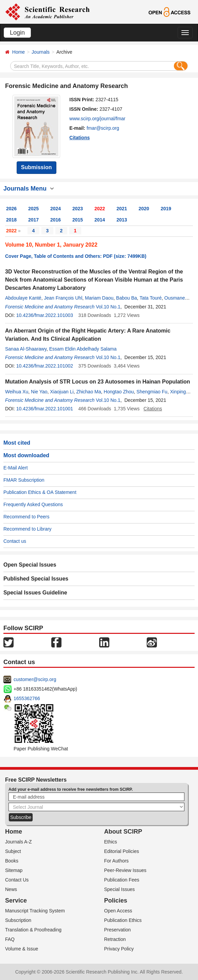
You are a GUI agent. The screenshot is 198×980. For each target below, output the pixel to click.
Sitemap (14, 870)
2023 (78, 209)
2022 (100, 209)
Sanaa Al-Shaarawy (26, 349)
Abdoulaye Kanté (23, 298)
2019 (166, 209)
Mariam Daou (99, 298)
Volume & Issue (22, 949)
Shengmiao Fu (152, 392)
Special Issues (120, 889)
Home (19, 52)
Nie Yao (39, 392)
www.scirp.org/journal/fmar (97, 119)
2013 (122, 220)
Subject (13, 851)
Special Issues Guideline (35, 593)
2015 (78, 220)
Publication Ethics (123, 920)
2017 (33, 220)
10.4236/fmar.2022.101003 (45, 315)
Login (17, 33)
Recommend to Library (28, 529)
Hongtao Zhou (119, 392)
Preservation (118, 930)
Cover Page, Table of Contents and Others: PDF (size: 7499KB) (76, 256)
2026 (11, 209)
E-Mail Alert (16, 468)
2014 (100, 220)
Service (16, 901)
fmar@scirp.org (103, 128)
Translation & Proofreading (33, 930)
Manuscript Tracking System (35, 911)
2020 (144, 209)
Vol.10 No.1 (108, 307)
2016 (56, 220)
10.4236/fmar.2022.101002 (45, 366)
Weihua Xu (17, 392)
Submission (37, 167)
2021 (122, 209)
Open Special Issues (30, 565)
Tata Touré (151, 298)
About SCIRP (123, 832)
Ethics (111, 842)
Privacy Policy (119, 949)
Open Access (118, 911)
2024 (56, 209)
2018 (11, 220)
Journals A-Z (19, 842)
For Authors (116, 861)
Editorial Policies (122, 851)
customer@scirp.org (35, 679)
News (11, 889)
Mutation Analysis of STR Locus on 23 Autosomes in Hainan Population (98, 382)
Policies (116, 901)
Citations (79, 138)
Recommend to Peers (26, 517)
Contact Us (17, 880)
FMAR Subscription (24, 480)
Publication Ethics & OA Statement (40, 492)
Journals (41, 52)
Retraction (115, 939)
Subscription (18, 920)
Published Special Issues (36, 579)
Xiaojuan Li (62, 392)
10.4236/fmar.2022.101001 (45, 409)
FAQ (10, 939)
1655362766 (27, 698)
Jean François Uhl (63, 298)
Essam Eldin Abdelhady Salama (83, 349)
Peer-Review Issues (125, 870)
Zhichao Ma (88, 392)
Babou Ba (127, 298)
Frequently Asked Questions (33, 504)
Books (12, 861)
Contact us (15, 541)
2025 (33, 209)
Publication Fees (122, 880)
